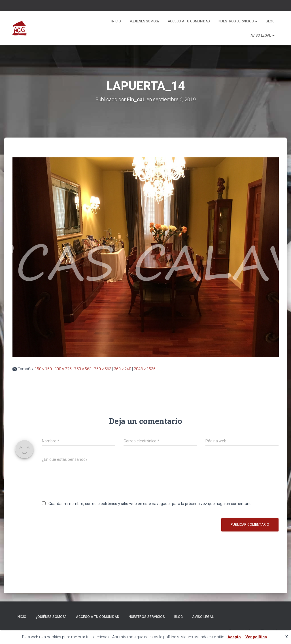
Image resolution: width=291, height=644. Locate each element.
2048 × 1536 (145, 369)
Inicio (116, 21)
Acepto (234, 637)
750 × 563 (83, 369)
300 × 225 (63, 369)
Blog (270, 21)
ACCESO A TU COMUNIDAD (189, 21)
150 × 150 (43, 369)
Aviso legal (263, 35)
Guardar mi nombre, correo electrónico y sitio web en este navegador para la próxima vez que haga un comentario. (150, 504)
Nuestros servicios (238, 21)
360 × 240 (123, 369)
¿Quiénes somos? (144, 21)
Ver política (256, 637)
